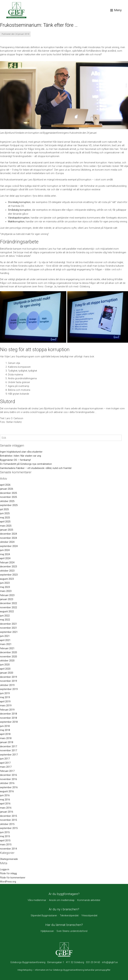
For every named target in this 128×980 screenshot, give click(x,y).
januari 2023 (7, 599)
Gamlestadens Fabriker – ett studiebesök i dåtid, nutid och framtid (36, 468)
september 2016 (9, 787)
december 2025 (8, 493)
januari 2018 (7, 742)
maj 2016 (5, 800)
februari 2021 (7, 648)
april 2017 (5, 763)
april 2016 (5, 804)
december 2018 (8, 714)
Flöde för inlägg (8, 873)
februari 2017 (7, 771)
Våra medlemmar (37, 900)
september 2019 (9, 689)
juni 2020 (5, 665)
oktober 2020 (7, 661)
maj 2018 (5, 730)
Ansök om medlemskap (62, 900)
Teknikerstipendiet (69, 916)
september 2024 (9, 546)
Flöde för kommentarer (13, 878)
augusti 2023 (7, 579)
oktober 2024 (7, 542)
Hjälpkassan (47, 931)
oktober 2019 (7, 685)
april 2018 (5, 734)
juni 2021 (5, 636)
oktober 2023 (7, 571)
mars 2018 (6, 738)
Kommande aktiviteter (89, 900)
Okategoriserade (9, 859)
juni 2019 (5, 693)
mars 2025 (6, 526)
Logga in (5, 869)
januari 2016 (7, 812)
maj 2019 (5, 697)
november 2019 (8, 681)
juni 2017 (5, 759)
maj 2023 (5, 587)
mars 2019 (6, 706)
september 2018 (9, 722)
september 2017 (9, 755)
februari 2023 (7, 595)
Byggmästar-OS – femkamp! (15, 460)
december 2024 (8, 534)
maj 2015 (5, 836)
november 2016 (8, 779)
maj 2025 (5, 518)
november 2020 (8, 657)
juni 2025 (5, 513)
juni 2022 (5, 616)
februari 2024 (7, 563)
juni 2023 (5, 583)
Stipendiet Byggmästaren (44, 916)
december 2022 (8, 603)
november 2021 (8, 628)
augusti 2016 (7, 791)
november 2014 (8, 849)
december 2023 (8, 567)
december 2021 (8, 624)
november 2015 (8, 820)
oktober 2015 (7, 824)
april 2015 (5, 841)
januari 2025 (7, 530)
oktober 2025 (7, 501)
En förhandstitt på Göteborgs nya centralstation (26, 464)
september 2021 (9, 632)
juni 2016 (5, 795)
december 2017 (8, 747)
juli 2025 (4, 509)
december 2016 (8, 775)
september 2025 (9, 505)
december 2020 (8, 652)
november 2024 (8, 538)
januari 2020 (7, 673)
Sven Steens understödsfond (72, 931)
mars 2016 (6, 808)
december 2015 (8, 816)
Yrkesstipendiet (89, 916)
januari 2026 (7, 489)
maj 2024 (5, 554)
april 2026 (5, 485)
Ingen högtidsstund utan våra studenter (21, 452)
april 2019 (5, 702)
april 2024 (5, 558)
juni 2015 (5, 832)
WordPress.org (8, 882)
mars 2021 (6, 644)
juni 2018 (5, 726)
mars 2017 (6, 767)
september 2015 (9, 828)
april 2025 (5, 522)
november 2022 (8, 608)
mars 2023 (6, 591)
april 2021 (5, 640)
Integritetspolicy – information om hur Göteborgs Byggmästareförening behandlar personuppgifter (64, 970)
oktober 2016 (7, 783)
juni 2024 (5, 550)
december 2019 (8, 677)
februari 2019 (7, 710)
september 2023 (9, 575)
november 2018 (8, 718)
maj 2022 (5, 620)
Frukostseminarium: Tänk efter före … (39, 25)
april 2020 (5, 669)
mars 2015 (6, 845)
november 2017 (8, 751)
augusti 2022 (7, 612)
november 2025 (8, 497)
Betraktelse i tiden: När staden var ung (20, 456)
